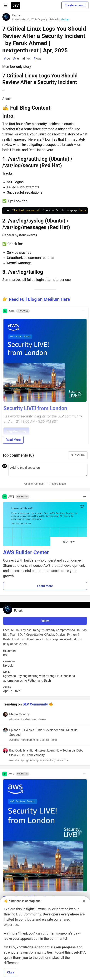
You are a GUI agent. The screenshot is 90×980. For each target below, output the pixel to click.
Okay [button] (11, 972)
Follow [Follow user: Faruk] (45, 621)
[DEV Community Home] (16, 5)
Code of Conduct (34, 484)
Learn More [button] (45, 586)
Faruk (16, 15)
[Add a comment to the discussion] (48, 470)
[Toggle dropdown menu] (84, 311)
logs (37, 59)
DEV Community (35, 704)
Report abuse (58, 484)
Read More (13, 440)
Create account (75, 5)
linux (26, 59)
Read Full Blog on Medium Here (39, 299)
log (7, 59)
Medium (65, 19)
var (16, 59)
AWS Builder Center (26, 553)
